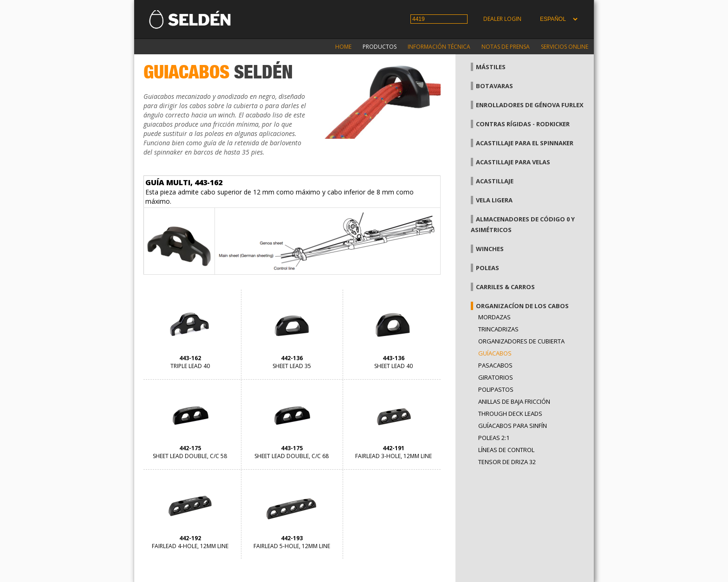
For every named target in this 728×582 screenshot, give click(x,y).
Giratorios (496, 377)
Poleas (487, 268)
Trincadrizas (498, 329)
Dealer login (502, 19)
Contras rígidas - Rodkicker (523, 124)
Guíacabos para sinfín (513, 426)
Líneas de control (506, 450)
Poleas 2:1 (494, 438)
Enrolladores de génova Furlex (530, 105)
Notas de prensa (506, 47)
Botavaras (494, 86)
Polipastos (496, 389)
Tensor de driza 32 (507, 462)
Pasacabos (495, 365)
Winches (490, 249)
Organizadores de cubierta (521, 341)
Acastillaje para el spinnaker (525, 143)
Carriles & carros (505, 287)
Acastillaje (495, 181)
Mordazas (494, 317)
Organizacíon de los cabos (522, 306)
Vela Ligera (494, 200)
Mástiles (491, 67)
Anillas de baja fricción (514, 401)
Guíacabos (495, 353)
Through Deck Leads (510, 414)
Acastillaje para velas (513, 162)
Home (343, 47)
